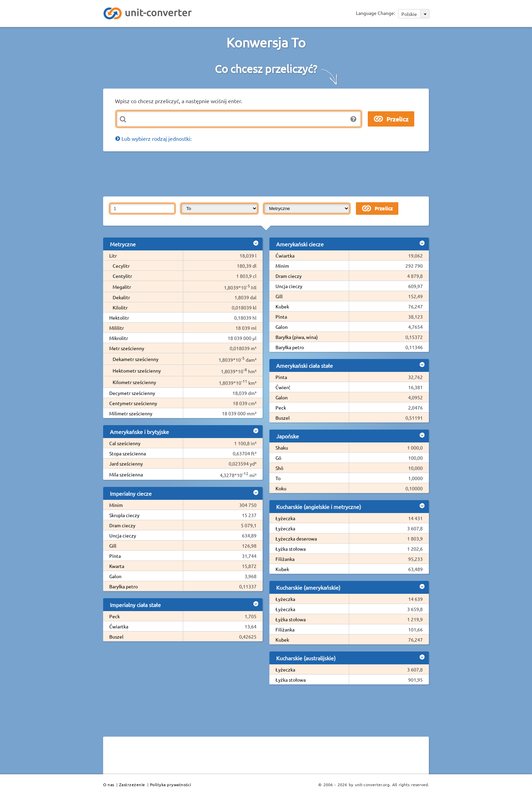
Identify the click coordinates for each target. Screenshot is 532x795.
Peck (115, 616)
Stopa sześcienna (128, 453)
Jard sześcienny (126, 463)
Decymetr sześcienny (132, 393)
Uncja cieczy (123, 535)
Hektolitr (119, 318)
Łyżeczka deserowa (296, 538)
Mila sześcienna (126, 474)
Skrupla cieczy (124, 515)
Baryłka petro (123, 586)
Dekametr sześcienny (136, 359)
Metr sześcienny (127, 348)
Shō (279, 468)
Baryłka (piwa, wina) (297, 337)
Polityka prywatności (171, 784)
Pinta (115, 556)
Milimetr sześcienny (131, 413)
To (278, 478)
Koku (281, 488)
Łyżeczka (285, 518)
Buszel (116, 637)
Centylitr (122, 276)
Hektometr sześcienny (137, 371)
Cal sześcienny (125, 443)
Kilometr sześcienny (134, 382)
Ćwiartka (119, 626)
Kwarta (117, 566)
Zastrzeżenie (132, 784)
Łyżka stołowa (291, 549)
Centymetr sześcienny (133, 403)
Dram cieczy (122, 525)
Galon (115, 576)
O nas (109, 784)
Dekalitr (121, 297)
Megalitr (122, 287)
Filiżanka (285, 559)
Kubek (282, 306)
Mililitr (117, 328)
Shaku (282, 448)
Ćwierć (283, 387)
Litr (113, 255)
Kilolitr (120, 307)
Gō (278, 458)
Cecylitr (121, 266)
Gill (113, 546)
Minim (116, 505)
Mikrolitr (119, 338)
